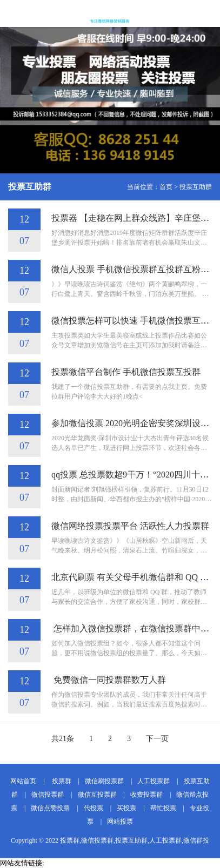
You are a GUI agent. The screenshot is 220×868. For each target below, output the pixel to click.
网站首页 (23, 781)
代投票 (94, 808)
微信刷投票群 (104, 781)
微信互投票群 (97, 795)
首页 (166, 187)
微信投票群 (48, 795)
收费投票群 (146, 795)
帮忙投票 (163, 808)
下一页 (157, 739)
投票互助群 (196, 187)
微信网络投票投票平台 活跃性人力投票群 (130, 526)
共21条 (63, 739)
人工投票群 (154, 781)
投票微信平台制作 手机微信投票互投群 (126, 372)
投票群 (61, 781)
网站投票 (120, 822)
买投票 (126, 808)
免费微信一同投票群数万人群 (109, 680)
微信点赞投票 (50, 808)
